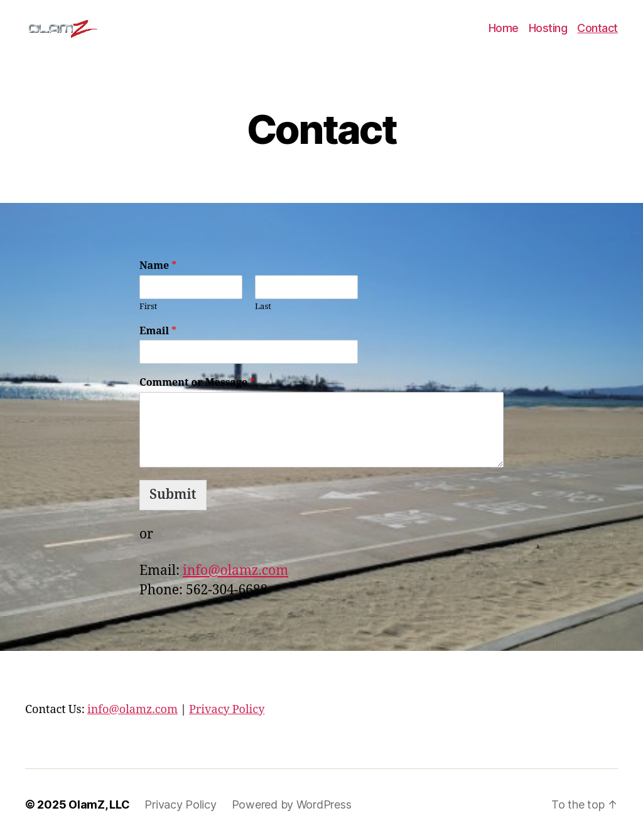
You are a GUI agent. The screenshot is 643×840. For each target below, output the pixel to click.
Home (504, 28)
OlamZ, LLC (99, 805)
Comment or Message (197, 383)
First (148, 307)
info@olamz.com (235, 571)
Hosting (548, 28)
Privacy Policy (227, 710)
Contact (597, 28)
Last (263, 307)
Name (158, 266)
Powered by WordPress (292, 805)
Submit (173, 495)
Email (158, 331)
